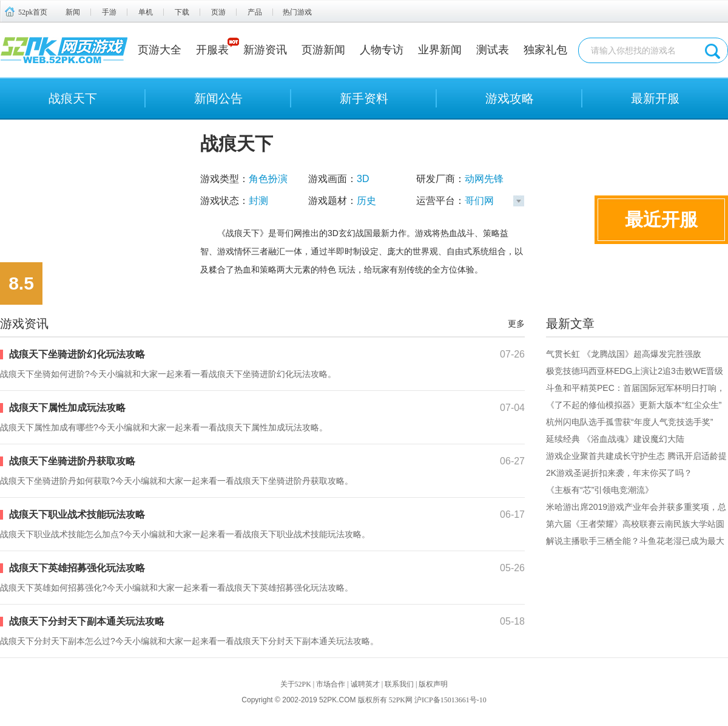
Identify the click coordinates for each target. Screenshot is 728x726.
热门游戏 (297, 12)
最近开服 (661, 219)
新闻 (73, 12)
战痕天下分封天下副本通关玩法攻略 (87, 621)
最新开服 (655, 98)
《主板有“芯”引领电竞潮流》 (600, 490)
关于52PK (296, 684)
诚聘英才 (365, 684)
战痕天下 (73, 98)
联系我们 (399, 684)
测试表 (493, 50)
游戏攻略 (510, 98)
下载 (182, 12)
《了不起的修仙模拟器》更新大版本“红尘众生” (634, 405)
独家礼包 (545, 50)
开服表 (212, 50)
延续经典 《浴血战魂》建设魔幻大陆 (615, 439)
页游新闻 (323, 50)
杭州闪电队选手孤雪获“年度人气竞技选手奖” (629, 422)
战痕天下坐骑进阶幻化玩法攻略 (77, 354)
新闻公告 (218, 98)
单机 (146, 12)
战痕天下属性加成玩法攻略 (67, 408)
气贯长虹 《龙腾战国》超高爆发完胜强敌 (624, 354)
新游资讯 (265, 50)
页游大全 (160, 50)
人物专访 (382, 50)
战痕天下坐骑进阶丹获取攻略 (72, 461)
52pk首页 (33, 12)
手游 (109, 12)
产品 (255, 12)
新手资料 (364, 98)
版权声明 (433, 684)
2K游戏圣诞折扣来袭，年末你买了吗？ (619, 473)
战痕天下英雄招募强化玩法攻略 (77, 568)
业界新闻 (440, 50)
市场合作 (331, 684)
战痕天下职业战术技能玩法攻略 (77, 514)
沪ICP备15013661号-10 (450, 700)
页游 (218, 12)
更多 (516, 324)
